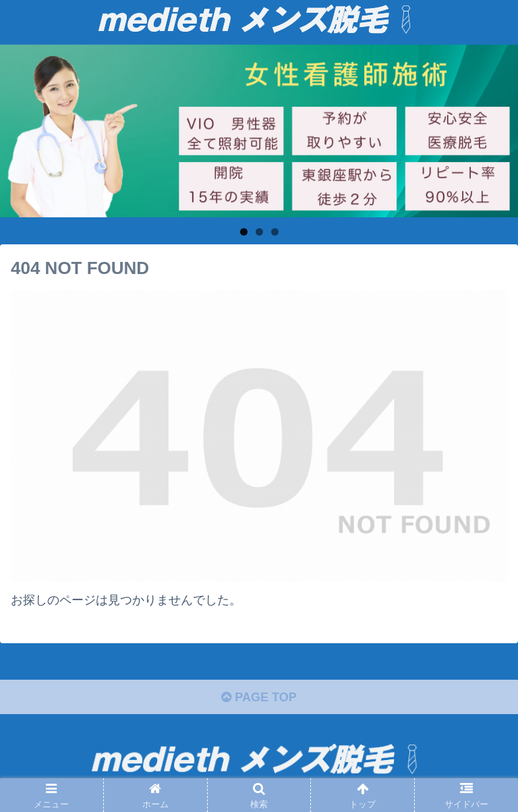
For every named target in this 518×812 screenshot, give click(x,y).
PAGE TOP (259, 697)
